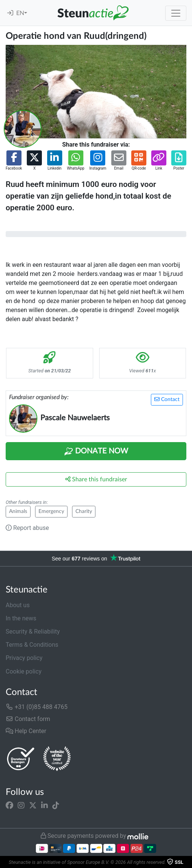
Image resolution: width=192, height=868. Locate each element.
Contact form (28, 719)
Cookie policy (24, 671)
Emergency (51, 511)
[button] (14, 161)
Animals (18, 511)
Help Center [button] (26, 731)
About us (18, 605)
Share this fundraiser (96, 479)
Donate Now (96, 452)
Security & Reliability (33, 631)
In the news (21, 618)
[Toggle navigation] (176, 13)
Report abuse (27, 528)
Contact (167, 399)
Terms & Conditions (32, 645)
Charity (84, 511)
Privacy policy (24, 658)
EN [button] (20, 13)
